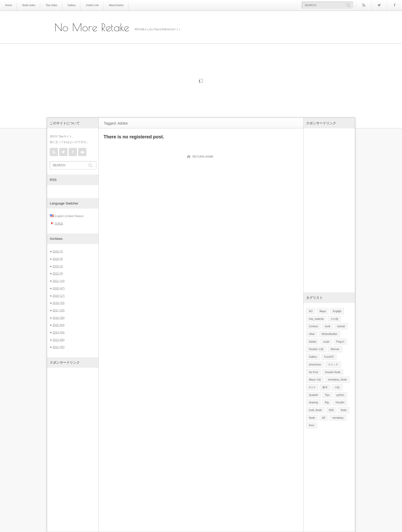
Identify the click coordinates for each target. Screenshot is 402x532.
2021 (59, 281)
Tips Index (52, 5)
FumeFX (329, 357)
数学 (325, 387)
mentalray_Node (337, 380)
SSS (331, 410)
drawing (313, 402)
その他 (334, 319)
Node (312, 418)
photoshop (315, 365)
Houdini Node (333, 372)
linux (312, 425)
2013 (59, 340)
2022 (58, 273)
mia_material (316, 319)
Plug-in (340, 342)
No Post (314, 372)
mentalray (338, 418)
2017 (59, 310)
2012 (59, 347)
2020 (59, 288)
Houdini (340, 402)
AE (324, 418)
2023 (58, 266)
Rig (327, 402)
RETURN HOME (203, 157)
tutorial (341, 326)
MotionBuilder (330, 334)
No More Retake (92, 27)
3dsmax (335, 349)
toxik (328, 326)
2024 (58, 259)
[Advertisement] (73, 450)
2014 (59, 332)
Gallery (72, 5)
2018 (59, 303)
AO (311, 311)
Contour (314, 326)
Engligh (337, 311)
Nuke (344, 410)
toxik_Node (315, 410)
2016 (59, 318)
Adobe (313, 342)
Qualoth (313, 395)
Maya (323, 311)
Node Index (29, 5)
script (326, 342)
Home (9, 5)
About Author (116, 5)
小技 (337, 387)
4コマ (312, 387)
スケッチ (333, 365)
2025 (58, 251)
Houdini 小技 (316, 349)
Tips (327, 395)
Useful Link (92, 5)
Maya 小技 (315, 380)
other (312, 334)
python (340, 395)
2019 (59, 296)
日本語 (59, 223)
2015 (59, 325)
